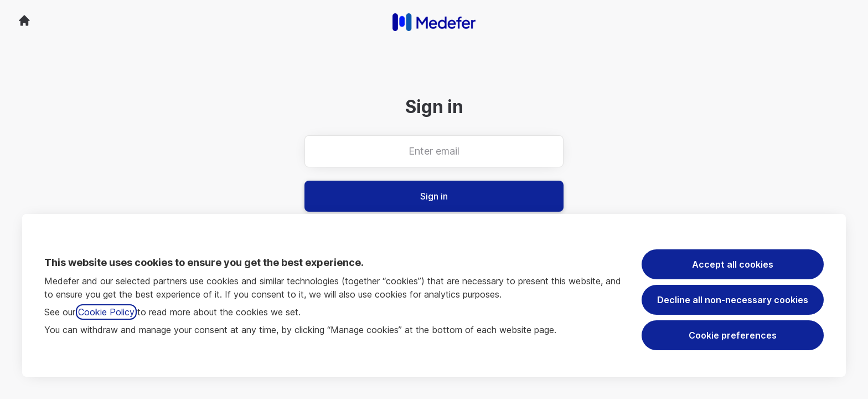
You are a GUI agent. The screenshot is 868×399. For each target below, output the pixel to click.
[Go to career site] (24, 21)
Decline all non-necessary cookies (733, 300)
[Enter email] (434, 151)
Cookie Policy (106, 312)
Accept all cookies (733, 264)
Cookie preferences (733, 335)
